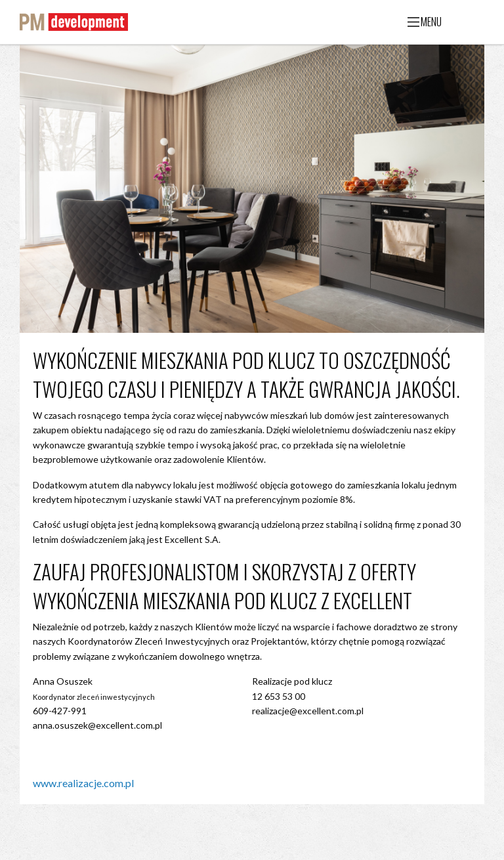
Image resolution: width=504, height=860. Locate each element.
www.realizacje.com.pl (83, 783)
